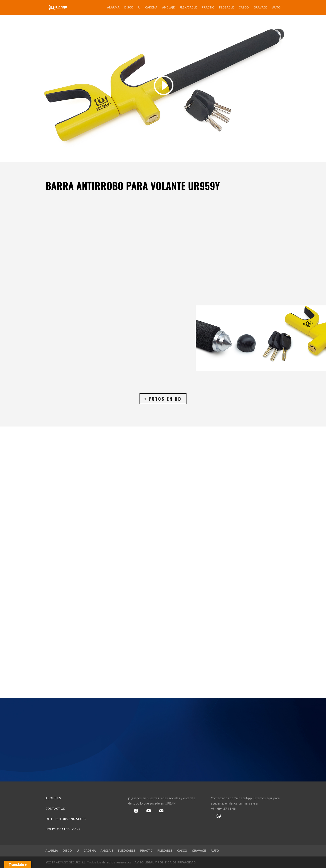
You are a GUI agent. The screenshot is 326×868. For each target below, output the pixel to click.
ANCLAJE (168, 8)
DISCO (129, 8)
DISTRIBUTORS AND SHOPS (66, 819)
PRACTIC (208, 8)
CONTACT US (55, 809)
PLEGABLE (226, 8)
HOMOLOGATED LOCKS (63, 829)
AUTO (276, 8)
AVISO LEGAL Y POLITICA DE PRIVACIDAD (165, 862)
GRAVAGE (260, 8)
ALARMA (113, 8)
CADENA (151, 8)
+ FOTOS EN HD (163, 399)
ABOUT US (53, 798)
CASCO (244, 8)
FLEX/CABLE (188, 8)
